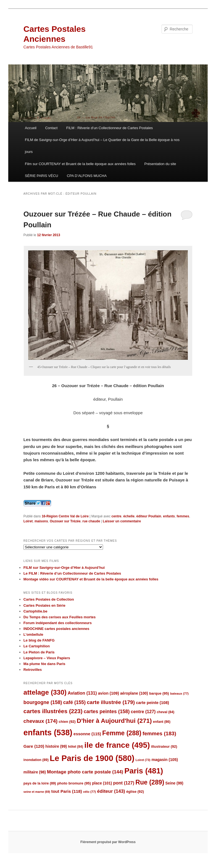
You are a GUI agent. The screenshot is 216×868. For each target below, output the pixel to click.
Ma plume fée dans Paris (44, 664)
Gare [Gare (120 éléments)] (34, 746)
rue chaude (91, 521)
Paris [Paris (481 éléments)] (144, 771)
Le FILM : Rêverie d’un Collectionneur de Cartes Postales (72, 573)
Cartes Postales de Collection (49, 599)
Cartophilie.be (35, 611)
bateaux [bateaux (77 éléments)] (179, 694)
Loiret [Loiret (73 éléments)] (143, 760)
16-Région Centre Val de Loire (65, 516)
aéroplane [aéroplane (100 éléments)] (134, 693)
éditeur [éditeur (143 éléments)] (111, 791)
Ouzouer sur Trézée (65, 521)
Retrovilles (33, 670)
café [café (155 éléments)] (74, 702)
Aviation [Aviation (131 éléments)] (82, 693)
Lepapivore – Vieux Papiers (47, 658)
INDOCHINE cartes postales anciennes (56, 629)
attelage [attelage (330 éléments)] (45, 692)
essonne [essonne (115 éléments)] (87, 734)
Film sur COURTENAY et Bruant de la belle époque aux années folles (80, 164)
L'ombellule (33, 634)
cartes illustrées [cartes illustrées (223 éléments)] (53, 711)
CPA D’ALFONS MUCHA (87, 176)
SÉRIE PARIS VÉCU (41, 176)
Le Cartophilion (37, 646)
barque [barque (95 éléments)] (159, 693)
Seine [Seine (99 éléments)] (174, 783)
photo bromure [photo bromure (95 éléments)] (74, 783)
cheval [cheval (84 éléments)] (166, 712)
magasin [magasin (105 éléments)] (165, 760)
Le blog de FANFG (39, 640)
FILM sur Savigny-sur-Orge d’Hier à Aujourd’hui (64, 568)
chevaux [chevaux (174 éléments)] (40, 721)
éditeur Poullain (149, 516)
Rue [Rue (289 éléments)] (150, 782)
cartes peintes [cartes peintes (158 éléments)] (107, 711)
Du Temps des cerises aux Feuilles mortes (60, 617)
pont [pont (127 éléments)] (124, 783)
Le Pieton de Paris (39, 652)
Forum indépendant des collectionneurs (58, 623)
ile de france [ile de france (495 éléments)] (117, 745)
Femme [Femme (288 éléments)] (122, 733)
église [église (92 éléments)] (135, 792)
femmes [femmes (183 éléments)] (159, 733)
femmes (183, 516)
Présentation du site (160, 164)
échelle (129, 516)
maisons (41, 521)
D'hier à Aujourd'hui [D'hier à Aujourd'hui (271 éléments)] (114, 721)
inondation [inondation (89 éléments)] (36, 760)
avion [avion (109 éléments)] (109, 693)
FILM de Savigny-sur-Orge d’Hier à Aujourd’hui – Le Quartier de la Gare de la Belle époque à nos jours (102, 146)
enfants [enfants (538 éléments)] (48, 733)
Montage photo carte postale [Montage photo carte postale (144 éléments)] (85, 772)
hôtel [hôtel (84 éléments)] (76, 747)
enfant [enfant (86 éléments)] (162, 722)
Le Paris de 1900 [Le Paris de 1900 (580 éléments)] (92, 758)
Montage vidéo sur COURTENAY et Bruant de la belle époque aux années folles (91, 579)
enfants (169, 516)
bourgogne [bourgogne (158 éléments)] (43, 702)
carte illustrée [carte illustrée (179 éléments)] (111, 702)
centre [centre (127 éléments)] (143, 712)
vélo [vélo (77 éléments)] (90, 792)
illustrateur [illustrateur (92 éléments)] (164, 746)
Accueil (31, 128)
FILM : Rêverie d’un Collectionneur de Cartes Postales (110, 128)
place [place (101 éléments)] (102, 783)
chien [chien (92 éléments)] (67, 722)
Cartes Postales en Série (44, 605)
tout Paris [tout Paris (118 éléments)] (67, 791)
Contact (51, 128)
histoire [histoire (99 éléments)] (56, 746)
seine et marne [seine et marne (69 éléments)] (37, 792)
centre (116, 516)
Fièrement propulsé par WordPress (108, 842)
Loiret (28, 521)
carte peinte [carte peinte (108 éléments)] (152, 703)
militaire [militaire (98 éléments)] (35, 772)
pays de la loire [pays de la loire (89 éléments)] (40, 783)
